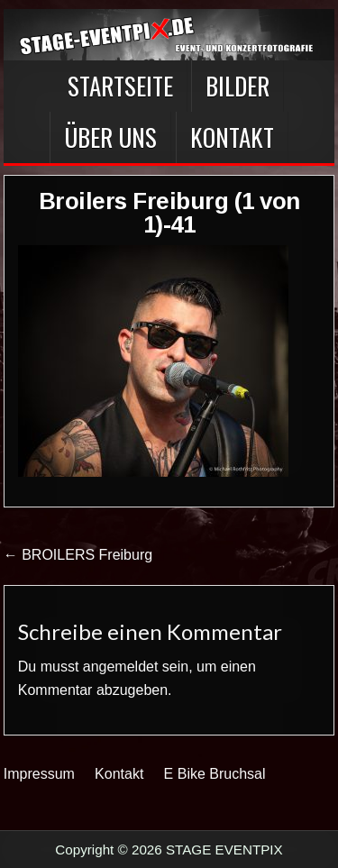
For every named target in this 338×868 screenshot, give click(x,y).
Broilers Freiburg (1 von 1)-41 (169, 213)
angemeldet (121, 667)
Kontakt (232, 137)
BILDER (238, 86)
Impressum (39, 774)
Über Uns (110, 137)
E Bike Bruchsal (215, 774)
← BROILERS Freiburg (78, 555)
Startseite (120, 86)
